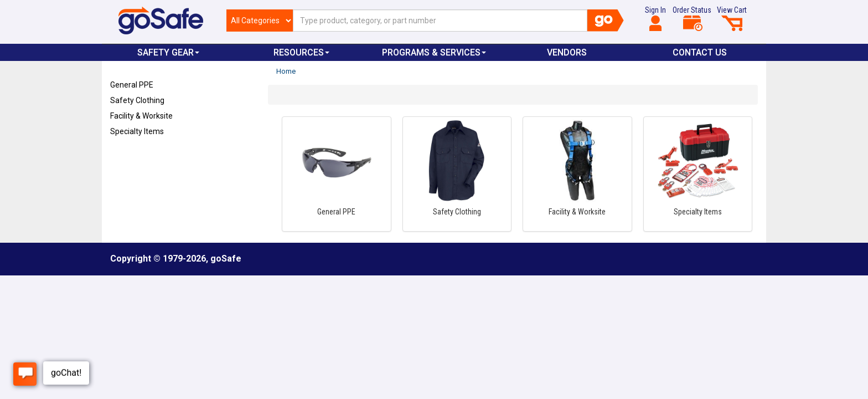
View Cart (732, 18)
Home (286, 71)
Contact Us (700, 52)
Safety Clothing (137, 100)
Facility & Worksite (141, 116)
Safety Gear (168, 52)
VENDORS (567, 52)
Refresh (131, 157)
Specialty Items (137, 131)
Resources (301, 52)
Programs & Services (434, 52)
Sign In (655, 18)
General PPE (132, 85)
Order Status (692, 18)
